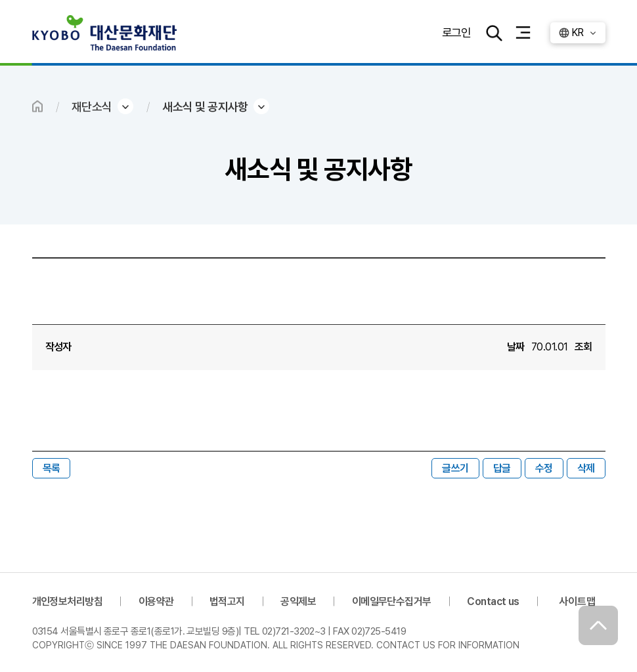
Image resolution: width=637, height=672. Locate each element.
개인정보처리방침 (68, 601)
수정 (544, 468)
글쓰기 (455, 468)
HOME (37, 106)
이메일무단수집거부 (392, 601)
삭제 (586, 468)
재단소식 (92, 107)
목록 (52, 468)
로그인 (456, 32)
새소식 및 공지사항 (205, 107)
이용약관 (156, 601)
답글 (502, 468)
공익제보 (298, 601)
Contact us (493, 601)
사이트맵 (577, 601)
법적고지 (227, 601)
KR (578, 32)
